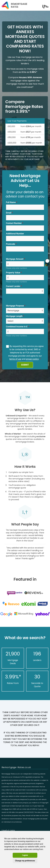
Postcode (11, 244)
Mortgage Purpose (15, 306)
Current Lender (13, 286)
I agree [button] (25, 855)
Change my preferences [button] (25, 861)
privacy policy (32, 359)
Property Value (13, 273)
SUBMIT (25, 365)
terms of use (15, 359)
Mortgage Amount (15, 259)
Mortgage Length (14, 316)
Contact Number (14, 223)
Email (9, 213)
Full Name (11, 202)
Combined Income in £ (17, 327)
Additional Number (15, 234)
